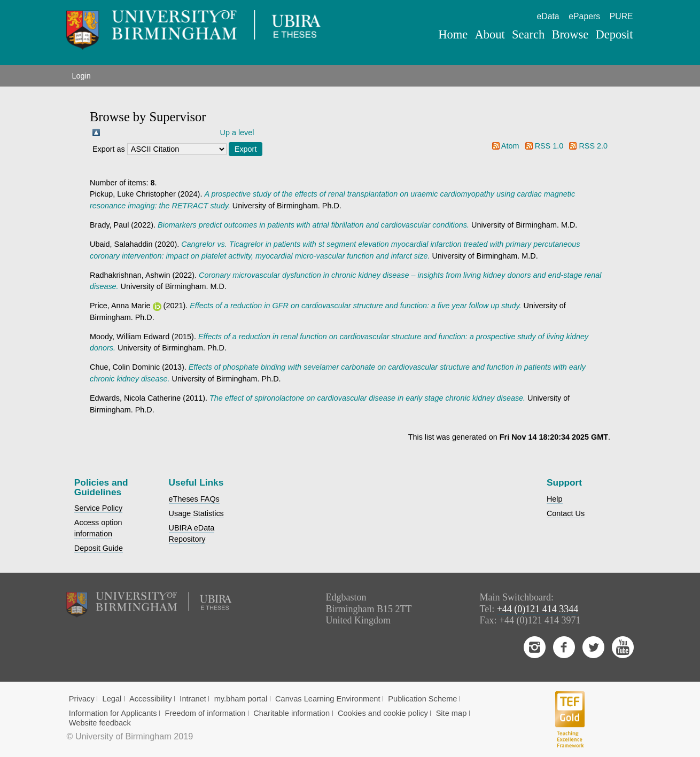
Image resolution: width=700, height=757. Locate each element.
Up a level (237, 132)
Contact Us (566, 513)
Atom (510, 146)
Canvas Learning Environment (328, 699)
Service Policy (98, 508)
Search (528, 34)
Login (81, 76)
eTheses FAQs (194, 499)
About (490, 34)
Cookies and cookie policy (383, 713)
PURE (621, 16)
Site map (452, 713)
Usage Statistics (196, 513)
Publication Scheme (422, 699)
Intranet (193, 699)
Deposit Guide (99, 548)
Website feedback (100, 723)
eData (548, 16)
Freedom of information (205, 713)
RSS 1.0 (549, 146)
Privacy (82, 699)
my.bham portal (241, 699)
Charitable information (291, 713)
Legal (112, 699)
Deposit (615, 34)
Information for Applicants (113, 713)
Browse (570, 34)
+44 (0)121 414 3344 (538, 609)
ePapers (584, 16)
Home (453, 34)
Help (555, 499)
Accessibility (151, 699)
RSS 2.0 (593, 146)
